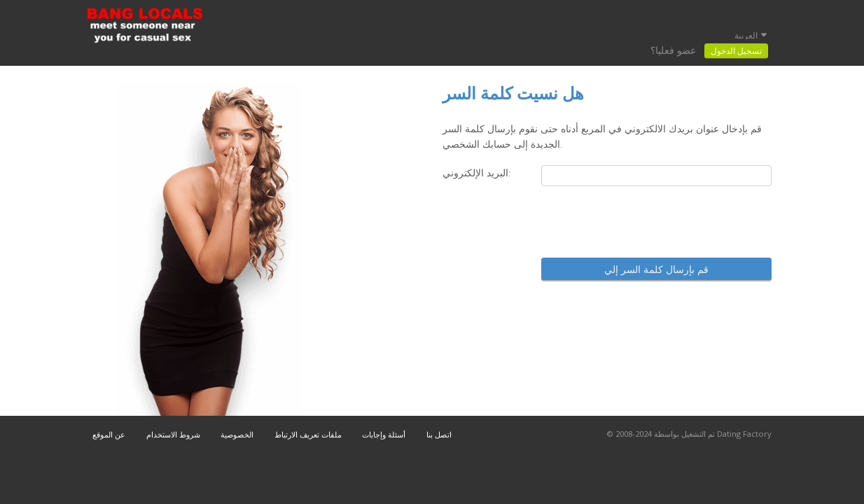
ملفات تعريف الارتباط (308, 434)
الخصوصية (237, 434)
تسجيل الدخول (736, 51)
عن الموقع (109, 434)
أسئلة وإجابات (384, 434)
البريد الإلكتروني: (476, 173)
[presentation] (665, 223)
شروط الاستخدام (173, 434)
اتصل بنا (439, 434)
